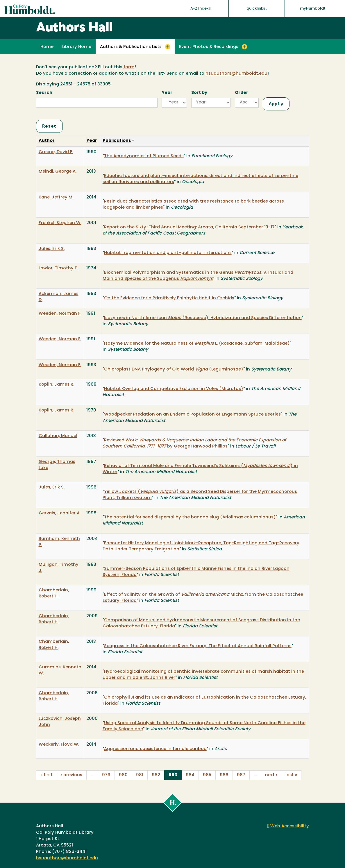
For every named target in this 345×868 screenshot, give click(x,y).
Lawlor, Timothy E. (58, 268)
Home (47, 47)
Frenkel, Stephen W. (60, 223)
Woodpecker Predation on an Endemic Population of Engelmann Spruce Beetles (192, 415)
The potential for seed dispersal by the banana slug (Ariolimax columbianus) (190, 517)
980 (123, 775)
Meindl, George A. (58, 172)
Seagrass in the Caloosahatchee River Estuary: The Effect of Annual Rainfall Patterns (198, 646)
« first (47, 775)
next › (271, 775)
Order (242, 93)
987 (241, 775)
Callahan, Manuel (58, 436)
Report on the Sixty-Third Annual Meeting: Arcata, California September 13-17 (189, 227)
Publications (119, 141)
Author (47, 141)
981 (140, 775)
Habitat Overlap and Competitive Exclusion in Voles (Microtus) (174, 389)
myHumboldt (313, 9)
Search (44, 93)
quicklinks (257, 8)
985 (207, 775)
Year (167, 93)
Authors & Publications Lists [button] (131, 47)
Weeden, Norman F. (60, 314)
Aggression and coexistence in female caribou (155, 749)
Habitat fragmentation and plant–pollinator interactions (168, 253)
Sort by (199, 93)
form (129, 67)
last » (291, 775)
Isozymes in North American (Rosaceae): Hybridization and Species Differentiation (203, 318)
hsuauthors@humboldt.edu (236, 74)
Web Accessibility (288, 826)
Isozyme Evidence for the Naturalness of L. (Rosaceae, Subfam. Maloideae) (197, 344)
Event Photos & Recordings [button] (209, 47)
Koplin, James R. (56, 385)
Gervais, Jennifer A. (60, 513)
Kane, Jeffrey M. (56, 197)
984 (190, 775)
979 (106, 775)
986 (224, 775)
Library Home (77, 47)
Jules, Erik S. (52, 249)
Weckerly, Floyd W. (59, 745)
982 (156, 775)
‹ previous (72, 775)
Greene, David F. (56, 152)
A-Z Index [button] (201, 8)
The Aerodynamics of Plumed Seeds (144, 156)
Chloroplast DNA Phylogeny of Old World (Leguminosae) (174, 369)
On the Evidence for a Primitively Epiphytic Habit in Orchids (169, 298)
